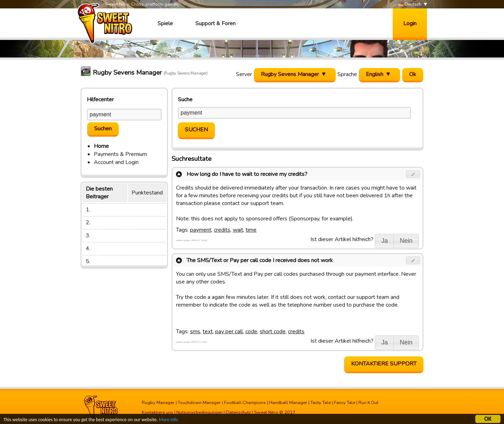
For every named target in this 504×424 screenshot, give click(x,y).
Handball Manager (288, 403)
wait (238, 230)
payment (201, 230)
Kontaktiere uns (157, 412)
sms (195, 331)
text (208, 331)
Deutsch (410, 4)
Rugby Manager (158, 403)
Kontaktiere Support (384, 364)
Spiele (165, 23)
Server (244, 74)
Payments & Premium (120, 154)
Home (101, 146)
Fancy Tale (345, 403)
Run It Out (368, 403)
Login (410, 23)
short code (273, 331)
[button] (413, 174)
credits (222, 230)
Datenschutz (238, 412)
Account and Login (116, 162)
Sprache (347, 74)
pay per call (229, 331)
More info (168, 421)
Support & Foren (215, 23)
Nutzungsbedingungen (199, 412)
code (251, 331)
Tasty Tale (321, 403)
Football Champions (245, 403)
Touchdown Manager (199, 403)
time (251, 230)
